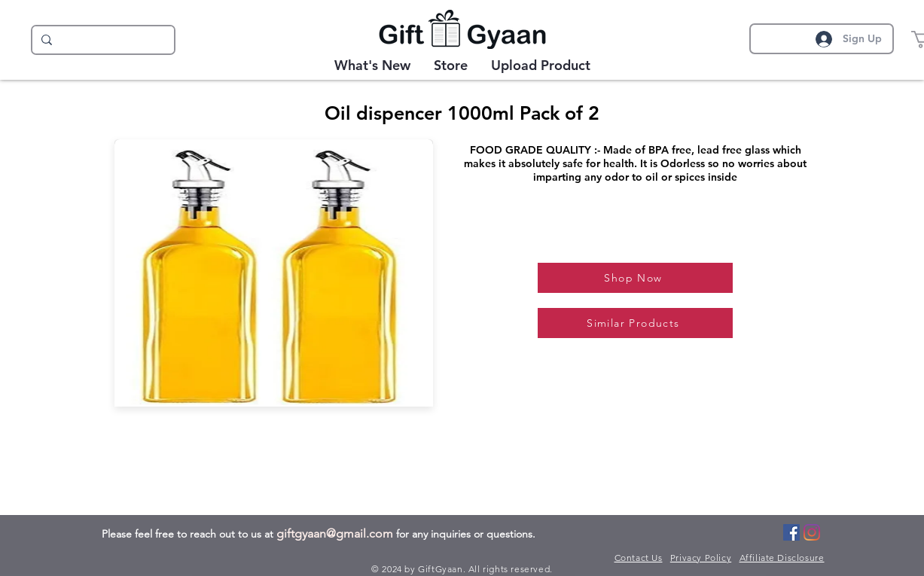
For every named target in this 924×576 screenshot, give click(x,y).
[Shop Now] (635, 278)
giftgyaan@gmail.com (335, 533)
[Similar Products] (635, 323)
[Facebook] (791, 532)
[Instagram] (812, 532)
